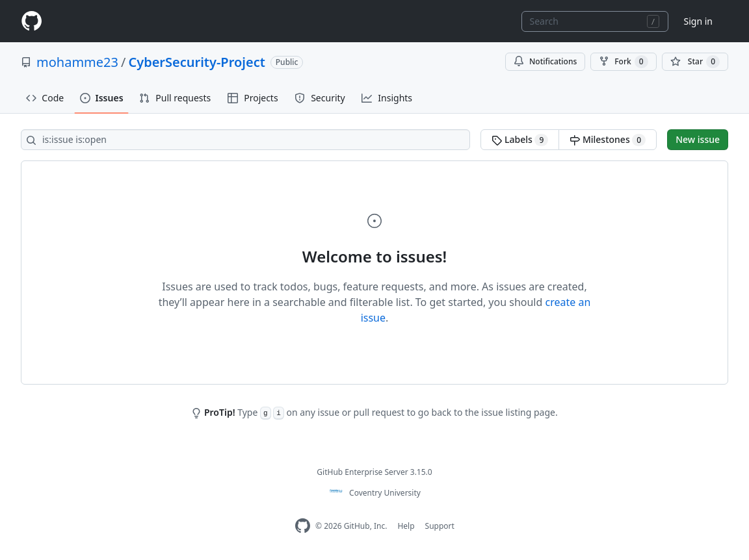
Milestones (608, 140)
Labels (520, 140)
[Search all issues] (245, 140)
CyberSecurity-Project (196, 62)
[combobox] (595, 21)
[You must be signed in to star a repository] (695, 62)
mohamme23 (77, 62)
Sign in (698, 21)
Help (406, 526)
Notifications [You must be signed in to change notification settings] (545, 61)
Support (440, 526)
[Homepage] (31, 21)
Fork (623, 62)
